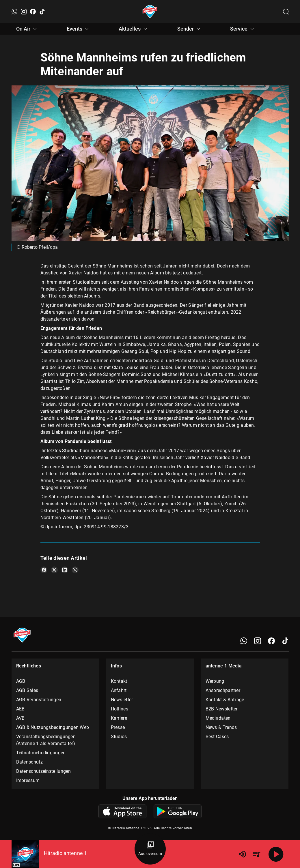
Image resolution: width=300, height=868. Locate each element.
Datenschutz (29, 762)
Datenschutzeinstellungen (44, 771)
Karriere (119, 718)
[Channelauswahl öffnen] (286, 12)
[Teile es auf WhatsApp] (75, 570)
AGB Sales (27, 690)
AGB (21, 681)
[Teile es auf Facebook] (44, 570)
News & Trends (221, 727)
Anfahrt (119, 690)
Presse (118, 727)
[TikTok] (42, 12)
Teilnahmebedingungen (41, 753)
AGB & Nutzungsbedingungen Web (53, 727)
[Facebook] (33, 12)
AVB (21, 718)
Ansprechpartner (223, 690)
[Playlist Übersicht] (256, 854)
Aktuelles (134, 29)
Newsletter (122, 700)
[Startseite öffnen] (150, 12)
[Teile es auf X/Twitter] (54, 570)
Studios (119, 737)
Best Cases (217, 737)
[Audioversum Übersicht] (150, 849)
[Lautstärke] (243, 854)
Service (243, 29)
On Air (27, 29)
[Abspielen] (276, 854)
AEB (21, 709)
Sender (190, 29)
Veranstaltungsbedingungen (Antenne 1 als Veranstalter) (46, 740)
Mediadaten (218, 718)
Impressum (28, 780)
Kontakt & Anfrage (225, 700)
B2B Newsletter (222, 709)
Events (79, 29)
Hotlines (120, 709)
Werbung (215, 681)
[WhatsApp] (14, 12)
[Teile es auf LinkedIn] (65, 570)
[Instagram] (24, 12)
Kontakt (119, 681)
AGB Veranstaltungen (39, 700)
